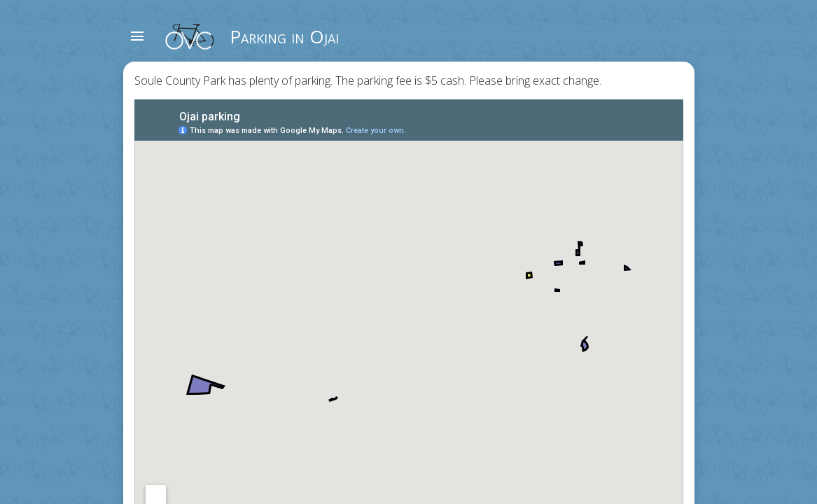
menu (137, 36)
